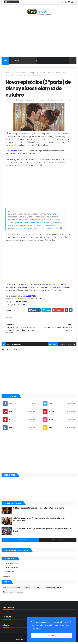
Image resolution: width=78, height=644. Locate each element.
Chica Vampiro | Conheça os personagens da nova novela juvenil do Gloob (43, 531)
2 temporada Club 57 (11, 565)
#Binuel (24, 224)
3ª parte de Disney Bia (19, 73)
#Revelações (40, 224)
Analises (7, 578)
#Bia (19, 224)
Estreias (58, 73)
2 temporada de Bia (32, 589)
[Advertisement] (39, 36)
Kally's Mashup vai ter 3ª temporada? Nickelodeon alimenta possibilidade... (39, 521)
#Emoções (50, 224)
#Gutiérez (59, 224)
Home (8, 73)
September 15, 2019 (50, 230)
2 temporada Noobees (12, 589)
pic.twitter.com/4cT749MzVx (45, 227)
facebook (71, 346)
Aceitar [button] (52, 635)
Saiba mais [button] (36, 629)
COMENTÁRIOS (58, 541)
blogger (53, 346)
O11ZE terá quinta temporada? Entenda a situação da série (39, 509)
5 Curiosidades (9, 573)
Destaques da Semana (37, 73)
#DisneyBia (51, 215)
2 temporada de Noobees (13, 593)
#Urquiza (12, 227)
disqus (62, 346)
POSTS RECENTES (20, 541)
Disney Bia (50, 73)
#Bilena (31, 224)
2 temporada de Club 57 (52, 589)
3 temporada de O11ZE (11, 569)
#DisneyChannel (15, 221)
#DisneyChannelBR (24, 227)
